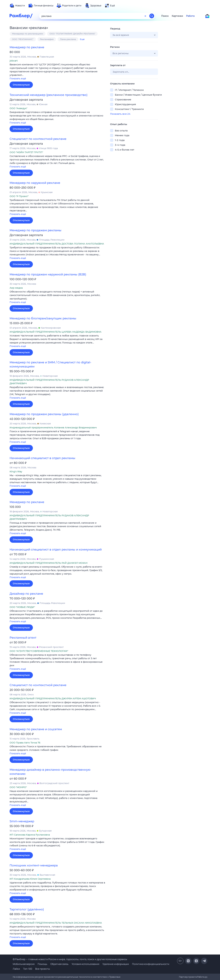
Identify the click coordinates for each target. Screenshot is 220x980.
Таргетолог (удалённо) (27, 909)
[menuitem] (17, 6)
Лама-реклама (68, 39)
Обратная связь (59, 964)
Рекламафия (47, 39)
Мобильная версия (24, 964)
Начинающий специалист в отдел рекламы (42, 458)
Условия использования (85, 964)
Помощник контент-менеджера (34, 865)
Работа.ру (202, 977)
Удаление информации (116, 964)
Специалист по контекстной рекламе (38, 139)
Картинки (177, 16)
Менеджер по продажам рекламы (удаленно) (44, 414)
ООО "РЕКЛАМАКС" (23, 39)
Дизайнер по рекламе (26, 594)
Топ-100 (28, 969)
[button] (57, 72)
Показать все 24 (120, 114)
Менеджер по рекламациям (28, 34)
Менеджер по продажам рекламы (35, 230)
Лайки (16, 969)
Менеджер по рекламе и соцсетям (36, 729)
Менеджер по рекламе (27, 47)
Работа (190, 16)
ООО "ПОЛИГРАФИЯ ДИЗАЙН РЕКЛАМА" (72, 34)
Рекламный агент (23, 638)
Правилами (115, 977)
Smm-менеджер (22, 821)
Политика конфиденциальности (151, 964)
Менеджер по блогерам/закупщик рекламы (43, 318)
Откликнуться (21, 85)
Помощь (42, 964)
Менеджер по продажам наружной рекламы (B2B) (48, 274)
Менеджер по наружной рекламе (35, 183)
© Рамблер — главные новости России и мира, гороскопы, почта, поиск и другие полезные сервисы (70, 959)
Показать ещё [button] (18, 79)
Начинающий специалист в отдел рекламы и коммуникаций (56, 550)
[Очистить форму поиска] (145, 16)
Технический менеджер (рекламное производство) (48, 95)
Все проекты (43, 969)
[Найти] (152, 16)
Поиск (165, 16)
